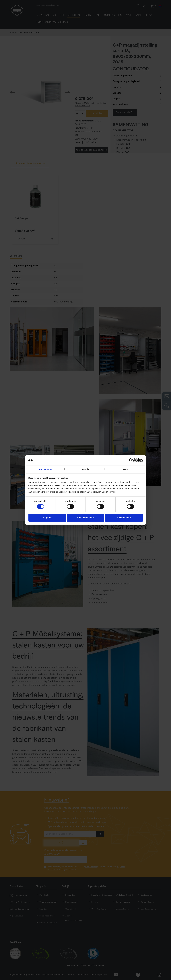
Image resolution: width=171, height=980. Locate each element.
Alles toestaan (124, 518)
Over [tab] (126, 469)
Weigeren (47, 518)
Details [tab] (85, 469)
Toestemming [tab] (45, 469)
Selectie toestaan (86, 518)
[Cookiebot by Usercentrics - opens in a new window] (131, 460)
